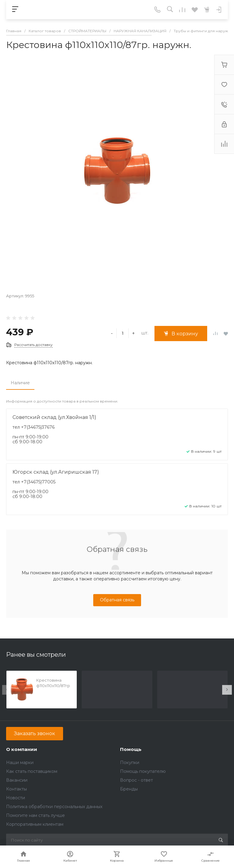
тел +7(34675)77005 (34, 482)
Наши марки (20, 763)
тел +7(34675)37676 (34, 427)
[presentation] (7, 690)
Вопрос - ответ (136, 780)
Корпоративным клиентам (35, 824)
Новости (16, 798)
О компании (22, 749)
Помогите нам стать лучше (35, 815)
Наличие (20, 383)
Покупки (130, 763)
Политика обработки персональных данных (54, 807)
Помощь (131, 749)
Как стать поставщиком (32, 771)
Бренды (129, 789)
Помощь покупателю (143, 771)
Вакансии (17, 780)
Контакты (16, 789)
